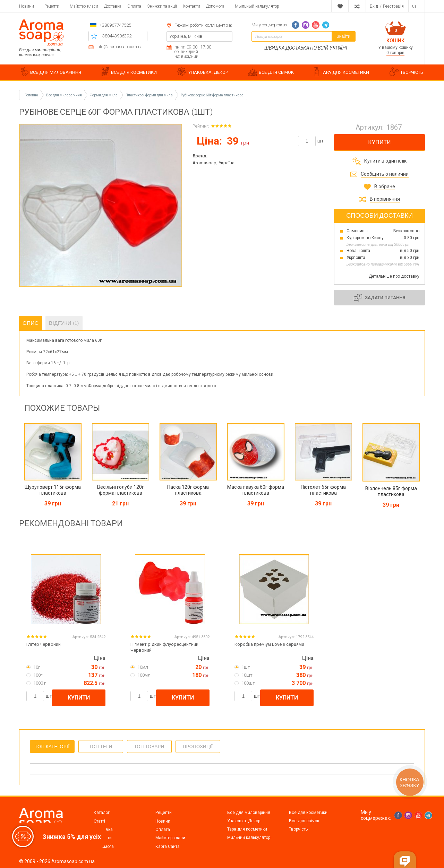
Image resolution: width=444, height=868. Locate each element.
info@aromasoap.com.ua (119, 47)
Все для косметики (308, 813)
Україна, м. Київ (186, 36)
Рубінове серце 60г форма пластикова (212, 95)
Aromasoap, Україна (214, 163)
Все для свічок (304, 821)
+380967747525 (115, 25)
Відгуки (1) (64, 323)
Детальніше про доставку (394, 276)
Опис (31, 323)
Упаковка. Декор (244, 821)
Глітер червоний (44, 644)
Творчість (298, 829)
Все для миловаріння (249, 813)
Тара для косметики (247, 829)
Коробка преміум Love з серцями (269, 644)
